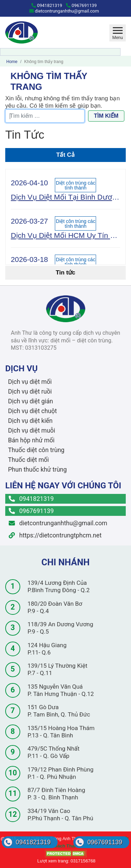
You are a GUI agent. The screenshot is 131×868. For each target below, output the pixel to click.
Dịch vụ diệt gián (31, 401)
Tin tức (65, 273)
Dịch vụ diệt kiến (30, 421)
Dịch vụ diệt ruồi (30, 392)
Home (12, 62)
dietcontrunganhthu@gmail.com (64, 11)
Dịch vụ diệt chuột (32, 411)
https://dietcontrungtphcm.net (55, 535)
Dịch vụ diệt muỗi (32, 431)
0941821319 (47, 5)
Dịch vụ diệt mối (30, 382)
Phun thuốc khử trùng (37, 470)
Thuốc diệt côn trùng (36, 450)
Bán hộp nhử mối (31, 440)
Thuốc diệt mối (28, 460)
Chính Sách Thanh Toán (66, 846)
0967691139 (81, 5)
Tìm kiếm (106, 116)
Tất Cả (65, 155)
